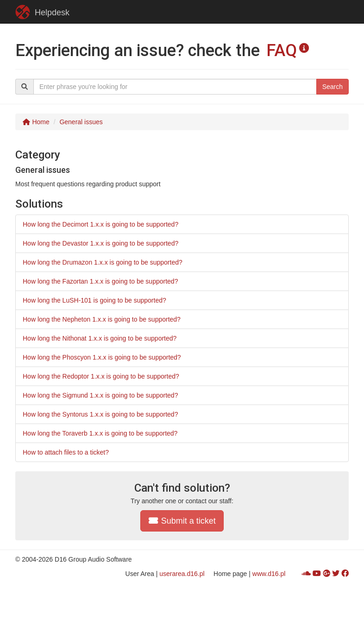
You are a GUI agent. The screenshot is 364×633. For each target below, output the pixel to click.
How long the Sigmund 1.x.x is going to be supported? (100, 395)
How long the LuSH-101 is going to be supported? (94, 300)
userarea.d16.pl (182, 574)
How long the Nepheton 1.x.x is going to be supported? (102, 319)
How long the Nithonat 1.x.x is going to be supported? (100, 338)
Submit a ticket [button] (182, 521)
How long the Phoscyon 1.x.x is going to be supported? (102, 357)
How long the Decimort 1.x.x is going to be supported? (100, 224)
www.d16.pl (269, 574)
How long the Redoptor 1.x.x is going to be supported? (101, 376)
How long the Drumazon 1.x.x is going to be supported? (103, 262)
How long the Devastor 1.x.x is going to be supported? (100, 243)
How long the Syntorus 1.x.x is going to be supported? (100, 414)
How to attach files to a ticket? (66, 452)
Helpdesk (42, 12)
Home (36, 122)
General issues (81, 122)
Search (333, 87)
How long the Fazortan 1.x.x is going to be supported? (100, 281)
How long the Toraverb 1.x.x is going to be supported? (100, 433)
